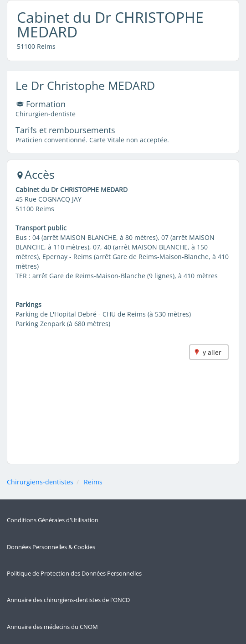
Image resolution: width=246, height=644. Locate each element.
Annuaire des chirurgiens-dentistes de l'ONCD (68, 600)
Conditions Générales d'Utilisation (53, 520)
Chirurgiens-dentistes (40, 482)
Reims (93, 482)
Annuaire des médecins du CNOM (52, 627)
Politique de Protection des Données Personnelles (74, 574)
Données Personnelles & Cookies (51, 547)
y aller (212, 352)
